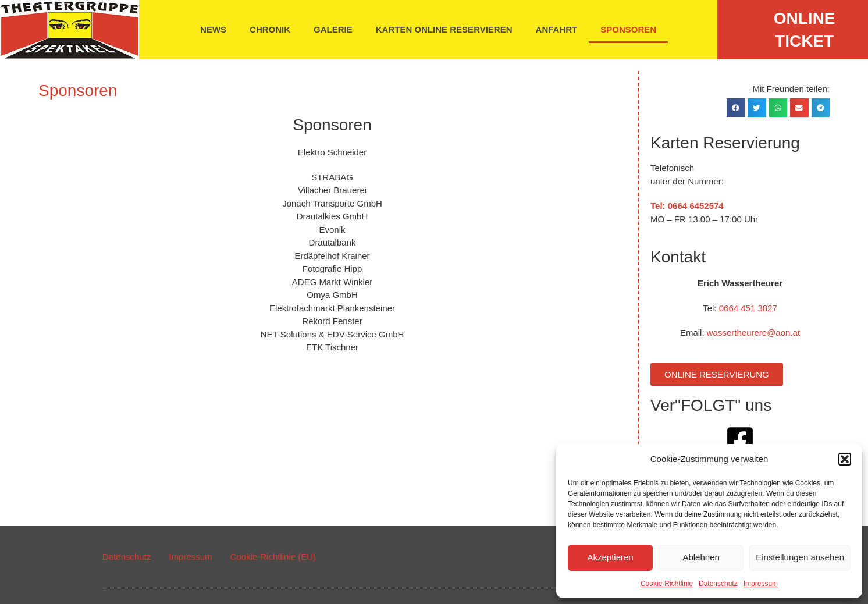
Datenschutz (718, 584)
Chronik (270, 29)
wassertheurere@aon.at (753, 333)
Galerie (333, 29)
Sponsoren (628, 29)
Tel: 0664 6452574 (687, 206)
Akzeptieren (610, 557)
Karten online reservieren (444, 29)
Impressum (761, 584)
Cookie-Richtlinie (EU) (273, 557)
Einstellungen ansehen (800, 557)
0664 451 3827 (748, 308)
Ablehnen (701, 557)
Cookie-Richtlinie (667, 584)
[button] (845, 459)
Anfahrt (557, 29)
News (213, 29)
